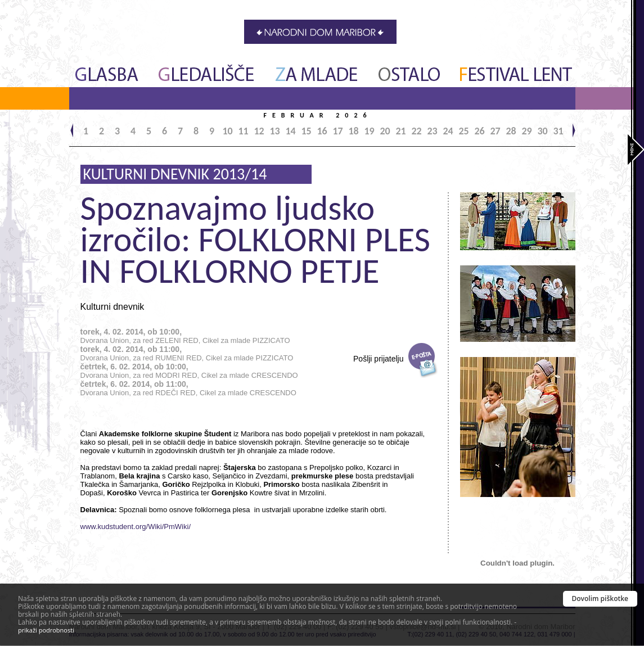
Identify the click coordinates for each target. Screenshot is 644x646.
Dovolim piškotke (600, 598)
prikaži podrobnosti (46, 630)
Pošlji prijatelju (378, 359)
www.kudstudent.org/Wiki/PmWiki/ (136, 527)
